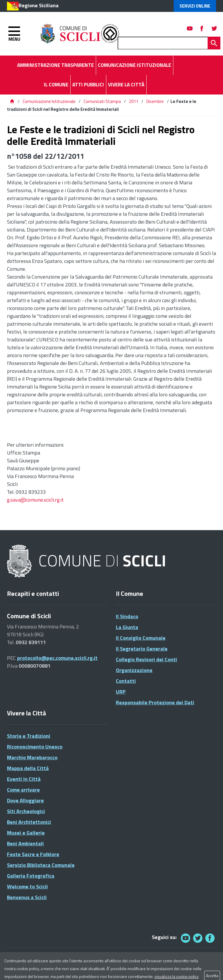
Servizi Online (195, 6)
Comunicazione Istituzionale (49, 101)
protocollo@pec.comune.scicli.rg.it (57, 658)
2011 (134, 101)
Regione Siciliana (39, 5)
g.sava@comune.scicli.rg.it (35, 500)
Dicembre (155, 101)
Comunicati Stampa (102, 101)
